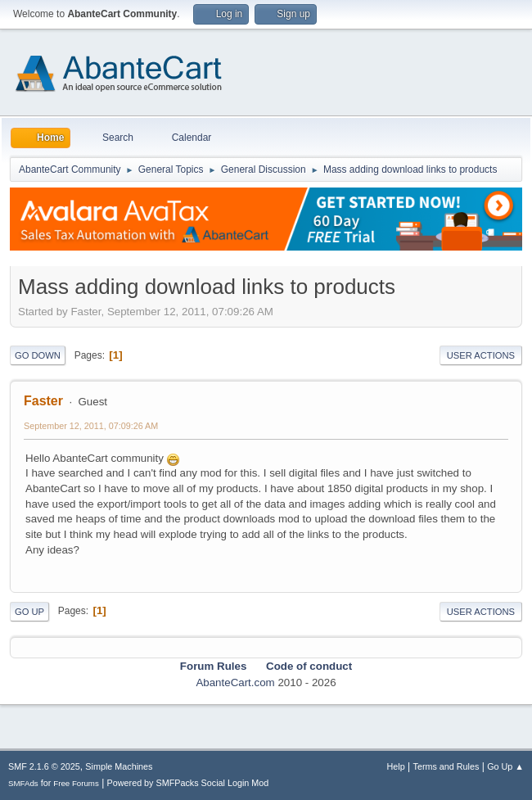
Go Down (38, 355)
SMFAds (23, 783)
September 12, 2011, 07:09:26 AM (91, 426)
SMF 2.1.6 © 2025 (44, 766)
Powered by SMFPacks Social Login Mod (188, 783)
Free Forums (76, 783)
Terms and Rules (446, 766)
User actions (481, 355)
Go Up (29, 612)
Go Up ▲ (505, 766)
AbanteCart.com (235, 682)
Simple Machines (119, 766)
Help (396, 766)
